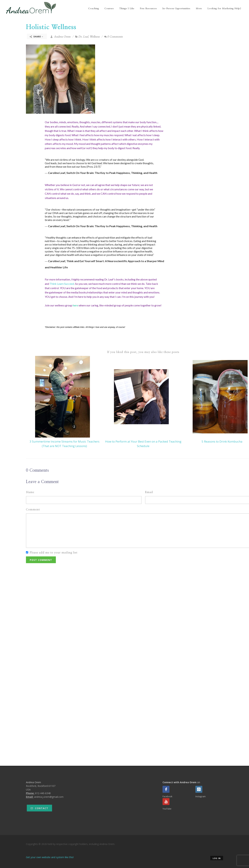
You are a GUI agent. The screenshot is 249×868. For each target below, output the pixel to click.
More (199, 9)
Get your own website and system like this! (50, 857)
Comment (33, 510)
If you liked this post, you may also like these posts (143, 352)
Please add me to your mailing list (54, 553)
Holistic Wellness (51, 27)
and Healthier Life (56, 267)
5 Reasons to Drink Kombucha (222, 441)
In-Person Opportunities (176, 9)
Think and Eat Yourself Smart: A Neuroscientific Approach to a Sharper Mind (116, 261)
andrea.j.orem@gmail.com (49, 797)
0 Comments (113, 37)
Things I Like (127, 9)
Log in (217, 858)
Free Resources (148, 9)
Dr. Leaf (83, 37)
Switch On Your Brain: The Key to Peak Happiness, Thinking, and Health (112, 173)
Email (149, 492)
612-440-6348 (43, 793)
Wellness (95, 37)
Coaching (94, 9)
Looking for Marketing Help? (224, 9)
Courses (109, 9)
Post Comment (41, 560)
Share (36, 37)
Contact (39, 808)
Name (30, 492)
